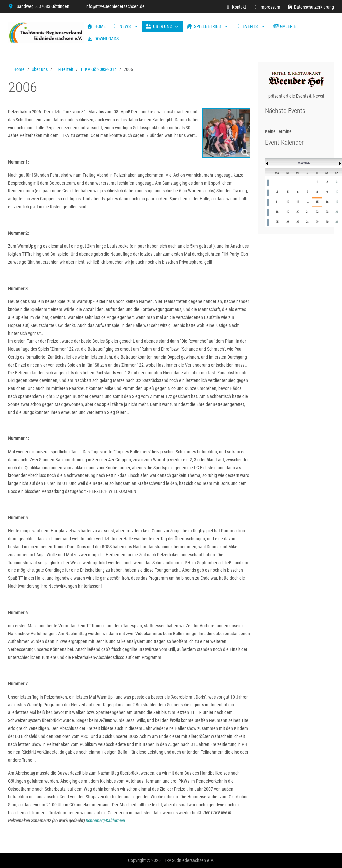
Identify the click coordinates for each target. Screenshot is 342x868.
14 (307, 202)
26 (288, 222)
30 (327, 222)
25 (277, 222)
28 (307, 222)
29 (317, 222)
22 (317, 212)
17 (337, 202)
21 (307, 212)
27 (298, 222)
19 (288, 212)
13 (298, 202)
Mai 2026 (304, 163)
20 (298, 212)
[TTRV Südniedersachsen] (46, 33)
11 (277, 202)
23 (327, 212)
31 (337, 222)
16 (327, 202)
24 (337, 212)
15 (317, 202)
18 (277, 212)
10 (337, 192)
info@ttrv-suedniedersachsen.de (115, 6)
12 (288, 202)
